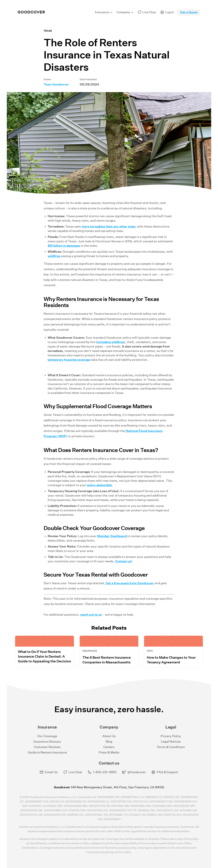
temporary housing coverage (69, 360)
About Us (109, 736)
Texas (48, 31)
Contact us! (124, 561)
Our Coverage (47, 736)
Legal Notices (171, 741)
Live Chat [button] (73, 772)
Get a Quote (189, 12)
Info (150, 651)
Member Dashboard (112, 536)
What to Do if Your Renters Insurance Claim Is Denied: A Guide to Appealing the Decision (44, 656)
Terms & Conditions (171, 747)
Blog (109, 741)
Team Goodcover (56, 84)
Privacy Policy (171, 736)
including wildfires (111, 342)
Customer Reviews (47, 747)
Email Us (49, 772)
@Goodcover (134, 772)
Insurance (90, 651)
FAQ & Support (165, 772)
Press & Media (109, 752)
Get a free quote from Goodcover (129, 583)
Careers (109, 747)
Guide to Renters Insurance (47, 752)
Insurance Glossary (47, 741)
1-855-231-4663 (102, 772)
